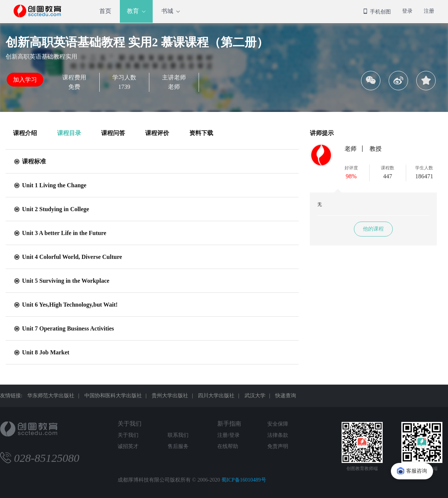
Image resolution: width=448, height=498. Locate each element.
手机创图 (377, 12)
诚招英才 (128, 446)
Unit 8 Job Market (41, 352)
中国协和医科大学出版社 (113, 396)
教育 (133, 11)
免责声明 (278, 446)
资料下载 (201, 133)
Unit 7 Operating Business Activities (63, 328)
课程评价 (157, 133)
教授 (376, 149)
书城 (167, 11)
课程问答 (113, 133)
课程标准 (29, 161)
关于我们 (130, 424)
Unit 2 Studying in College (51, 209)
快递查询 (286, 396)
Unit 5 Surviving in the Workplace (61, 281)
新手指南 (229, 424)
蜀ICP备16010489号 (244, 480)
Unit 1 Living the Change (50, 185)
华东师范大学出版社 (51, 396)
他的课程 (373, 229)
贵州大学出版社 (170, 396)
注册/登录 (228, 435)
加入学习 (25, 80)
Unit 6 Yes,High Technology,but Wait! (65, 305)
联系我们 (178, 435)
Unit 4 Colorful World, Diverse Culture (68, 257)
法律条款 (278, 435)
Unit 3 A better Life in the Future (60, 233)
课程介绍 (25, 133)
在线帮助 (228, 446)
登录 (407, 11)
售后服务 (178, 446)
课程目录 (69, 133)
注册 (429, 11)
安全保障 (278, 424)
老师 (351, 149)
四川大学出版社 (216, 396)
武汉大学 (255, 396)
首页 (105, 11)
